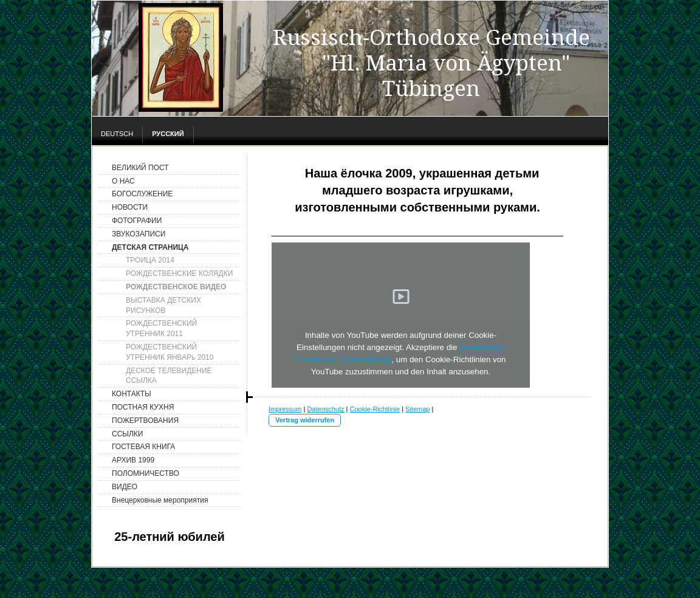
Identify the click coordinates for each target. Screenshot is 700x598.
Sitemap (417, 409)
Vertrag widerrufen (305, 420)
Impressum (285, 409)
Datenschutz (325, 409)
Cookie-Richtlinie (375, 409)
